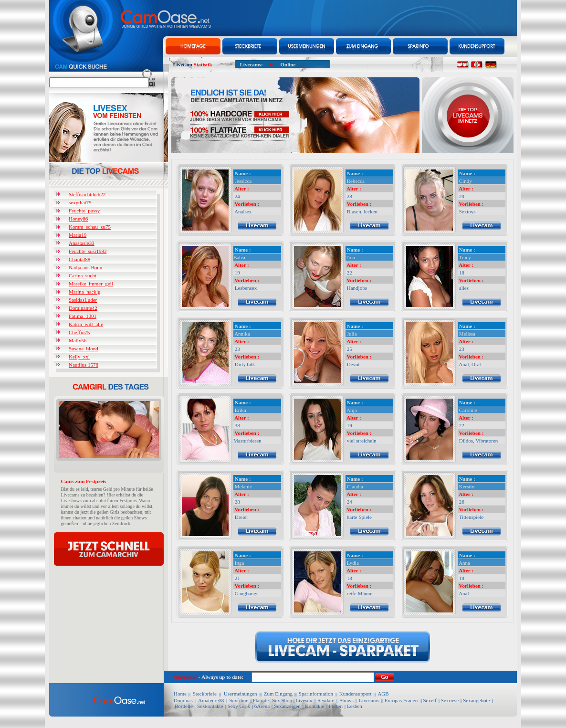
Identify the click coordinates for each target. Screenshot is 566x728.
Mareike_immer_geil (91, 284)
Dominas (183, 700)
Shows (346, 700)
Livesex (304, 700)
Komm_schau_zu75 (90, 227)
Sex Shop (282, 700)
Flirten (336, 706)
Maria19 (78, 235)
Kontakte (314, 706)
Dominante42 (83, 308)
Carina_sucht (83, 275)
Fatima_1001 (83, 316)
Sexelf (430, 700)
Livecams (369, 700)
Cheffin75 (79, 332)
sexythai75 (80, 202)
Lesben (355, 706)
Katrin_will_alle (86, 324)
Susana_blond (84, 348)
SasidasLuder (83, 300)
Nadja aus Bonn (85, 267)
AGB (383, 694)
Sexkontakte (210, 706)
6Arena (262, 706)
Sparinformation (316, 694)
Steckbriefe (205, 694)
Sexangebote (476, 700)
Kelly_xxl (79, 357)
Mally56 (78, 340)
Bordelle (184, 706)
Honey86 (78, 219)
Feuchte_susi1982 (88, 251)
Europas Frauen (401, 700)
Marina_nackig (85, 292)
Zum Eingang (278, 694)
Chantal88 (79, 259)
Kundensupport (356, 694)
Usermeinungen (240, 694)
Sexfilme (239, 700)
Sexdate (326, 700)
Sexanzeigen (287, 706)
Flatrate (261, 700)
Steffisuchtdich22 (87, 194)
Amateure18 (211, 700)
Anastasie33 (82, 243)
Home (180, 694)
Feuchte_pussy (84, 211)
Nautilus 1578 (84, 365)
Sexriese (450, 700)
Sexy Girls (239, 706)
